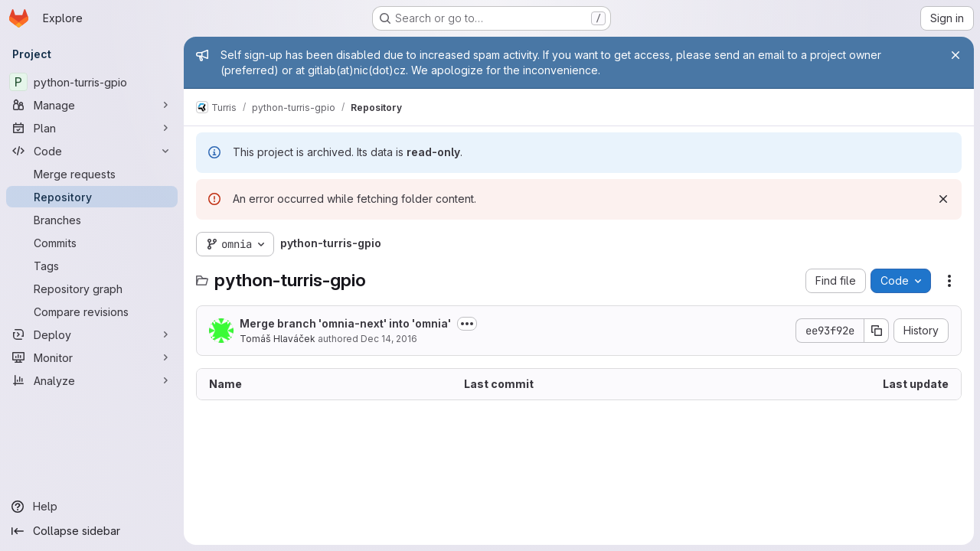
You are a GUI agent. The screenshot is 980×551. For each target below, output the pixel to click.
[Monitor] (92, 357)
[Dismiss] (943, 199)
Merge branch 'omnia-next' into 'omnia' (345, 323)
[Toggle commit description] (467, 324)
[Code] (92, 151)
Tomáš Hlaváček (278, 339)
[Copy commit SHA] (877, 331)
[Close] (955, 55)
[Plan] (92, 128)
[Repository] (92, 197)
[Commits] (92, 243)
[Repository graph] (92, 289)
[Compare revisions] (92, 311)
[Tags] (92, 266)
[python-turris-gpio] (92, 82)
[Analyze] (92, 380)
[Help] (92, 507)
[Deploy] (92, 334)
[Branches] (92, 220)
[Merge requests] (92, 174)
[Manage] (92, 105)
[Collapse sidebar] (92, 531)
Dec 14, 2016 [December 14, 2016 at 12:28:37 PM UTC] (389, 339)
